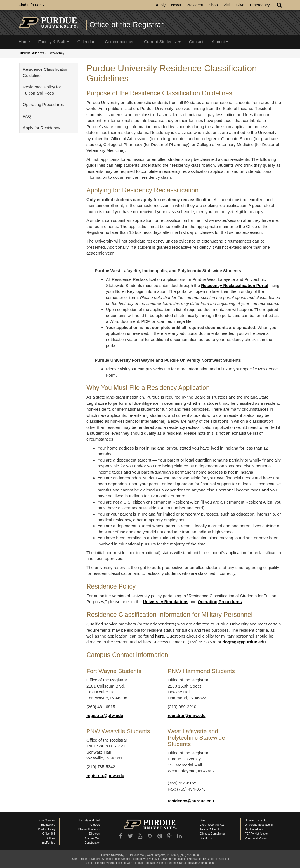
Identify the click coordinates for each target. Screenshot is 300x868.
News (176, 5)
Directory (95, 834)
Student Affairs (254, 829)
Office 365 (49, 834)
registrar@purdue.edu (200, 863)
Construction (93, 843)
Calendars (87, 42)
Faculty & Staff (54, 42)
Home (24, 42)
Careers (95, 825)
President (195, 5)
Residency (56, 53)
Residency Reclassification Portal (235, 285)
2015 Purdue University (85, 859)
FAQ (27, 116)
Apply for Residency (42, 128)
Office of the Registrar (127, 25)
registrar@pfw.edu (105, 715)
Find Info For (32, 5)
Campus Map (92, 838)
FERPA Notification (257, 834)
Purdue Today (47, 829)
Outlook (50, 838)
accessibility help (103, 863)
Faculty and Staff (90, 820)
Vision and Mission (257, 838)
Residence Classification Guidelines (46, 72)
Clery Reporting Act (212, 825)
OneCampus (47, 820)
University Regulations (166, 602)
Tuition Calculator (210, 829)
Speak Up (206, 838)
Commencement (120, 42)
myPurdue (49, 843)
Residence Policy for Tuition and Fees (42, 90)
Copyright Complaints (173, 859)
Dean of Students (256, 820)
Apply (161, 5)
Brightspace (48, 825)
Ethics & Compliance (212, 834)
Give (240, 5)
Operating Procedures (220, 602)
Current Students (162, 42)
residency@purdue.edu (191, 801)
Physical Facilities (89, 829)
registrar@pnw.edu (187, 715)
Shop (213, 5)
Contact (196, 42)
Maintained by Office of (209, 859)
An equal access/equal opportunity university (130, 859)
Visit (227, 5)
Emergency (260, 5)
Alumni (220, 42)
